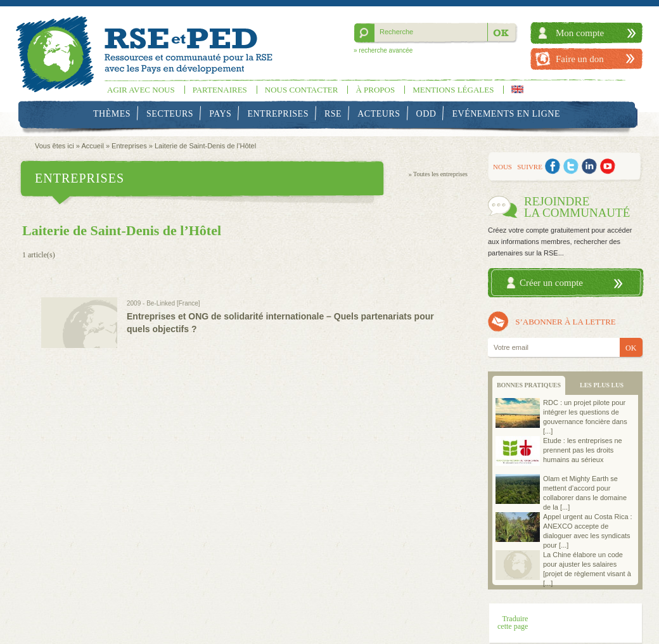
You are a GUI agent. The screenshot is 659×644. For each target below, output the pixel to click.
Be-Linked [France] (173, 303)
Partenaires (220, 90)
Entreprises (278, 114)
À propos (375, 90)
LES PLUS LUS (602, 385)
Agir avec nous (141, 90)
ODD (426, 114)
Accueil (92, 146)
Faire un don (580, 59)
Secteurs (170, 114)
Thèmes (112, 114)
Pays (220, 114)
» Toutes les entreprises (438, 174)
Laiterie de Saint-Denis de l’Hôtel (205, 146)
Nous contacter (302, 90)
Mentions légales (453, 90)
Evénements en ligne (506, 114)
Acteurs (379, 114)
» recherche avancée (383, 50)
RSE (333, 114)
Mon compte (580, 33)
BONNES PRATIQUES (529, 385)
